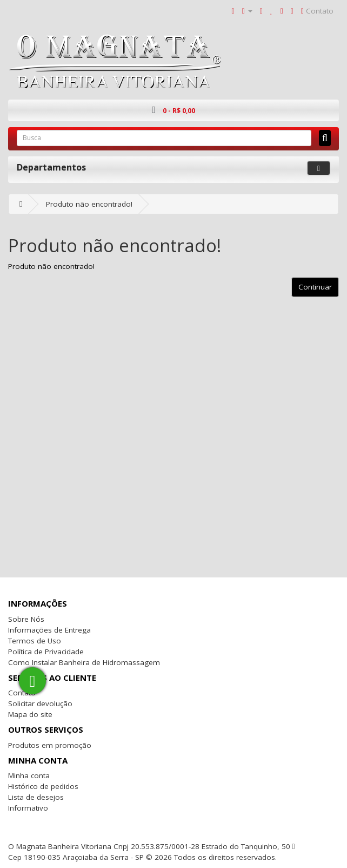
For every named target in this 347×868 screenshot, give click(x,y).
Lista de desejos (36, 797)
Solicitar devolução (40, 703)
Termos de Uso (35, 641)
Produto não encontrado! (89, 204)
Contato (22, 693)
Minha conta (29, 775)
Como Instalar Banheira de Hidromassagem (84, 662)
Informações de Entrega (49, 630)
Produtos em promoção (50, 745)
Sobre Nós (26, 619)
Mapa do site (30, 714)
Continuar (315, 287)
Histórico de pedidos (43, 786)
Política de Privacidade (46, 652)
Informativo (28, 808)
